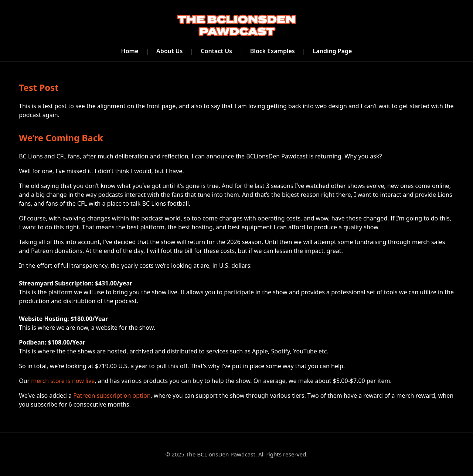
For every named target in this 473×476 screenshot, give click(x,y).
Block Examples (273, 51)
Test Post (39, 87)
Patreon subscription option (112, 395)
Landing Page (333, 51)
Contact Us (216, 51)
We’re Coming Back (61, 138)
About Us (169, 51)
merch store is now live (63, 381)
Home (130, 51)
